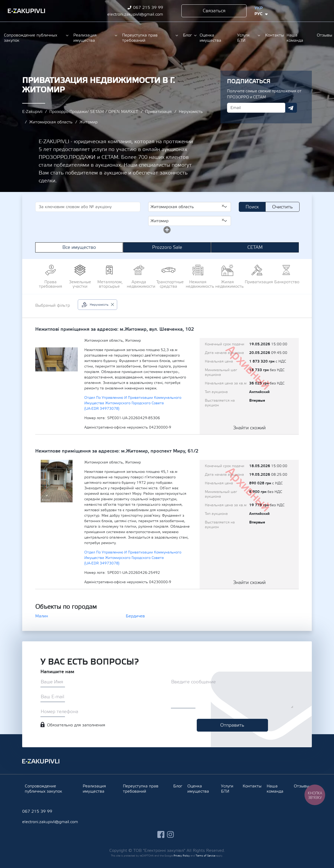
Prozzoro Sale (167, 247)
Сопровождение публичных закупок (31, 38)
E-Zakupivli (32, 112)
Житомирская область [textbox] (187, 207)
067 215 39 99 (148, 8)
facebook (300, 11)
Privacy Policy (182, 856)
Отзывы (323, 35)
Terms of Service (205, 856)
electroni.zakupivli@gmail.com (135, 14)
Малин (42, 616)
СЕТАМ (255, 247)
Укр (259, 8)
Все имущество (79, 247)
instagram (310, 11)
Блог (187, 35)
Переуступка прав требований (140, 38)
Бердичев (135, 616)
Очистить (282, 207)
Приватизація (158, 112)
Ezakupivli (26, 11)
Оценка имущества (210, 38)
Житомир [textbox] (187, 221)
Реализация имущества (85, 38)
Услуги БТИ (243, 38)
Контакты (273, 35)
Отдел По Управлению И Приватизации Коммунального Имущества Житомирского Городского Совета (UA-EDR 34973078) (133, 403)
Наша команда (295, 38)
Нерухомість (191, 112)
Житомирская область (51, 122)
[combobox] (190, 207)
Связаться (214, 11)
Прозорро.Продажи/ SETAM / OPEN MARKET (94, 112)
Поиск (252, 207)
